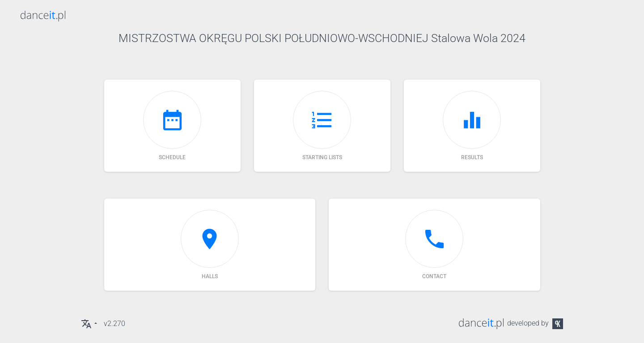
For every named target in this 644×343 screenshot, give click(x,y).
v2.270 (114, 324)
